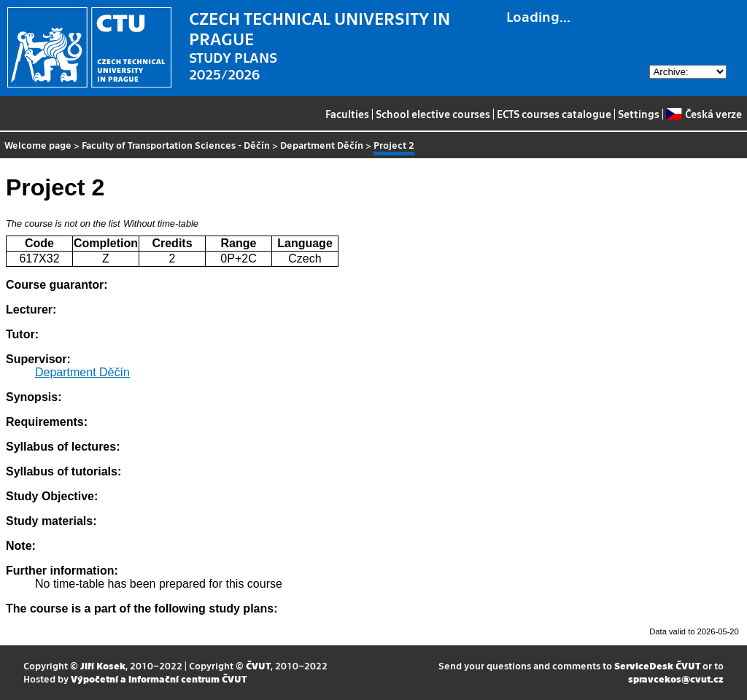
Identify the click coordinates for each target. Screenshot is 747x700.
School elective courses (433, 114)
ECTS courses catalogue (554, 114)
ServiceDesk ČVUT (657, 665)
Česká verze (704, 114)
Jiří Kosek (103, 665)
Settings (639, 114)
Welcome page (38, 145)
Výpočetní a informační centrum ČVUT (159, 678)
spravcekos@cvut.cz (676, 678)
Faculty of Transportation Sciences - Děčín (176, 145)
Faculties (347, 114)
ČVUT (258, 665)
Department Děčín (322, 145)
